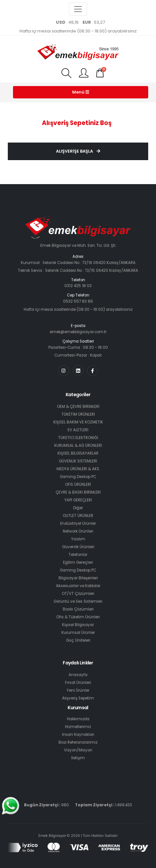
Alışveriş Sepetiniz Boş (77, 123)
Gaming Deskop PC (78, 477)
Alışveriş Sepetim (78, 698)
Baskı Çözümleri (78, 609)
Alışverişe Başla (78, 151)
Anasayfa (78, 675)
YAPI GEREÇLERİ (78, 500)
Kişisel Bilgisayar (78, 625)
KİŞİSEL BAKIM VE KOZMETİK (78, 422)
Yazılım (78, 539)
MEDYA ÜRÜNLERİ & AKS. (78, 469)
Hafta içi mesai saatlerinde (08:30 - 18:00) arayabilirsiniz (78, 31)
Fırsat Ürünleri (78, 683)
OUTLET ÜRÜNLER (78, 516)
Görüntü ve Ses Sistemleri (78, 601)
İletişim (78, 758)
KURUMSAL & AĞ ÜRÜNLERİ (78, 446)
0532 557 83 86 (78, 301)
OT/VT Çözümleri (78, 594)
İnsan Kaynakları (78, 735)
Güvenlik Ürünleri (78, 547)
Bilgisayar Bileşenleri (78, 578)
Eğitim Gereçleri (78, 562)
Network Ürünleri (78, 531)
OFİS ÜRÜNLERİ (78, 484)
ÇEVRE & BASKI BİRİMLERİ (78, 492)
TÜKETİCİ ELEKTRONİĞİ (78, 438)
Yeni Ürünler (78, 690)
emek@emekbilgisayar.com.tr (78, 332)
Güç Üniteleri (78, 640)
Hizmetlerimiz (78, 727)
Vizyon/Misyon (78, 750)
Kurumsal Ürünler (78, 633)
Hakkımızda (78, 719)
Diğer (78, 508)
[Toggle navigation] (78, 9)
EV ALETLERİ (78, 430)
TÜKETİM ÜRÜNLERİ (78, 414)
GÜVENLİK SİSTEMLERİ (78, 461)
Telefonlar (78, 555)
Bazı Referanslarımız (78, 742)
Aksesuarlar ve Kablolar (78, 586)
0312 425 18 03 (78, 286)
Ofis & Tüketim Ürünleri (78, 617)
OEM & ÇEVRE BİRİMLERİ (78, 407)
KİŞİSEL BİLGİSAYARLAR (78, 453)
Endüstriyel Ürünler (78, 523)
